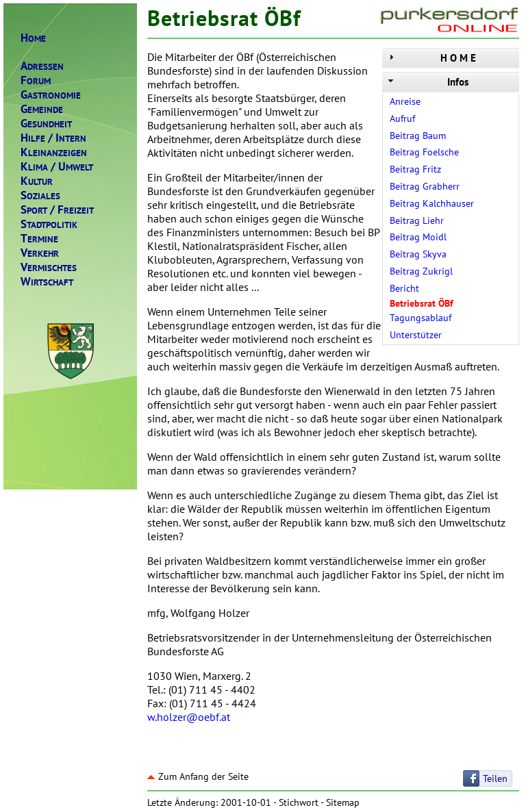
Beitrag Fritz (415, 169)
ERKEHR (40, 253)
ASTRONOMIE (51, 95)
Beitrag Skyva (418, 254)
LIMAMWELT (57, 167)
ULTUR (37, 181)
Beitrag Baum (418, 136)
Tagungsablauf (421, 318)
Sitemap (343, 802)
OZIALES (40, 195)
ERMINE (39, 239)
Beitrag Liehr (417, 220)
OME (33, 38)
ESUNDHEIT (46, 124)
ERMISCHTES (49, 267)
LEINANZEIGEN (54, 152)
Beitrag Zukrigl (421, 271)
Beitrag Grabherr (425, 186)
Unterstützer (416, 335)
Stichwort (299, 802)
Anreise (405, 101)
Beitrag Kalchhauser (432, 203)
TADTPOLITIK (49, 224)
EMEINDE (42, 109)
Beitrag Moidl (418, 237)
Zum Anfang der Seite (198, 776)
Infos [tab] (427, 82)
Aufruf (402, 118)
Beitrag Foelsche (424, 152)
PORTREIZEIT (57, 210)
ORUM (36, 80)
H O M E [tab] (431, 58)
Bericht (404, 288)
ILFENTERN (53, 138)
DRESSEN (42, 66)
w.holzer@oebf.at (189, 717)
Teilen (495, 778)
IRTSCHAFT (47, 282)
